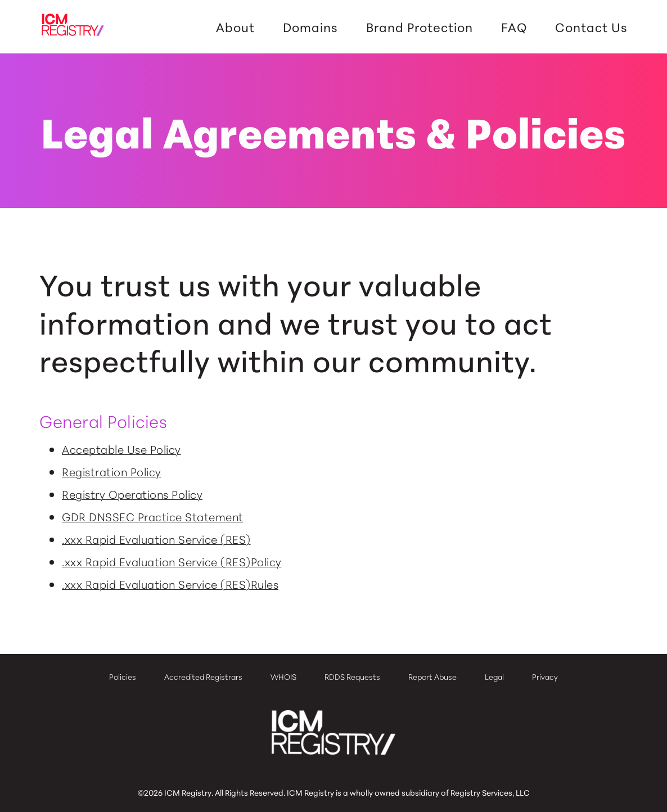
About (235, 27)
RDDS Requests (352, 676)
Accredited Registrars (203, 676)
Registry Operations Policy (132, 494)
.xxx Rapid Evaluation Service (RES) (156, 539)
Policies (123, 676)
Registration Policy (112, 471)
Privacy (545, 676)
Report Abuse (432, 676)
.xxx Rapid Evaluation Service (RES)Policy (172, 561)
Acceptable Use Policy (121, 449)
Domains (310, 27)
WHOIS (283, 676)
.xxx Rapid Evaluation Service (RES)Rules (170, 584)
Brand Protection (420, 27)
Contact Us (591, 27)
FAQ (514, 27)
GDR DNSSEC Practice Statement (153, 516)
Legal (494, 676)
